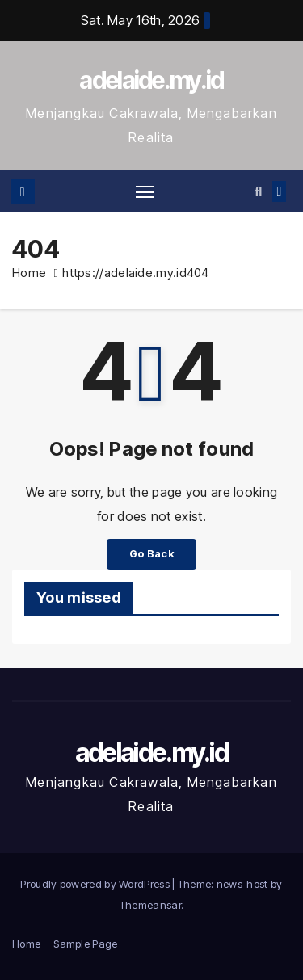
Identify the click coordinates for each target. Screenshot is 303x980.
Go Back (151, 554)
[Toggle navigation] (145, 191)
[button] (258, 191)
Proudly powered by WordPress (96, 884)
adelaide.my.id (151, 80)
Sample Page (85, 944)
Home (29, 273)
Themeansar (150, 905)
